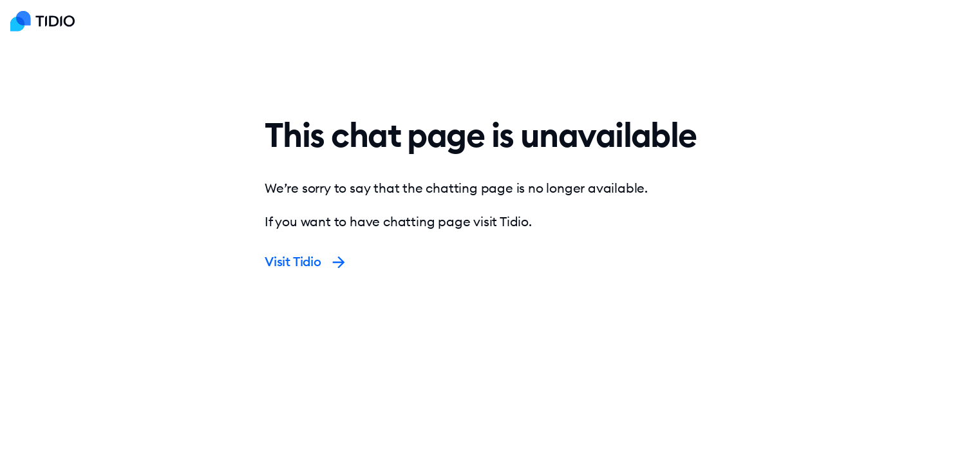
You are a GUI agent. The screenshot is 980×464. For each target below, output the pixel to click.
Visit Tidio (306, 261)
